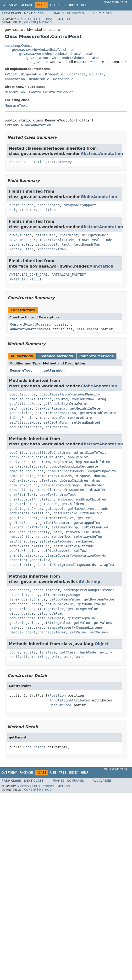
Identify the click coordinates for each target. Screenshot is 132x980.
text (66, 244)
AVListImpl (90, 582)
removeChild (20, 537)
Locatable (76, 74)
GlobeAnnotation (36, 125)
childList (69, 235)
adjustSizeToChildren (50, 453)
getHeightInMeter (86, 408)
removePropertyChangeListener (76, 627)
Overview (9, 5)
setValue (78, 632)
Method (64, 19)
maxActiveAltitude (57, 240)
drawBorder (94, 485)
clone (14, 652)
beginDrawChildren (93, 462)
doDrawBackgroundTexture (33, 480)
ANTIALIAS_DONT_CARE (28, 274)
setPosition (57, 427)
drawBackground (23, 485)
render (42, 537)
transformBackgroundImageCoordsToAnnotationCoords (58, 555)
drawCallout (20, 490)
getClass (68, 652)
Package (26, 5)
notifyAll (18, 657)
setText (81, 551)
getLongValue (21, 613)
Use (53, 5)
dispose (83, 476)
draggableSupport (80, 205)
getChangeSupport (25, 604)
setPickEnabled (23, 551)
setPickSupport (56, 551)
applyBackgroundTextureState (37, 457)
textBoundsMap (87, 244)
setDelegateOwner (56, 541)
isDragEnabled (22, 418)
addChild (17, 453)
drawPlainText (22, 495)
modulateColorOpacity (30, 532)
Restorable (63, 79)
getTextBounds (22, 523)
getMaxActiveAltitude (88, 509)
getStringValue (82, 618)
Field (36, 19)
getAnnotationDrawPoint (66, 404)
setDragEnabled (86, 422)
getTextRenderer (55, 523)
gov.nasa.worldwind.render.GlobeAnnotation (63, 58)
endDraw (65, 499)
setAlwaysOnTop (88, 537)
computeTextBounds (55, 476)
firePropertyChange (62, 595)
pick (58, 532)
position (47, 210)
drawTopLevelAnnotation (31, 499)
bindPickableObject (27, 466)
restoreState (80, 418)
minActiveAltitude (95, 240)
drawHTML (98, 490)
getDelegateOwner (25, 509)
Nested (23, 19)
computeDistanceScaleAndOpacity (70, 394)
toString (40, 657)
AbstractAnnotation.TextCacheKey (41, 162)
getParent (53, 370)
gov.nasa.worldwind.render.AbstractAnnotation (58, 54)
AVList (11, 74)
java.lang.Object (18, 46)
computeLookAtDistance (30, 399)
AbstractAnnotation (102, 154)
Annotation (15, 79)
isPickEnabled (95, 527)
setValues (99, 632)
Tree (63, 5)
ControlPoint (22, 324)
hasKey (15, 627)
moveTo (58, 418)
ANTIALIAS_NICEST (25, 279)
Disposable (31, 74)
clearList (18, 595)
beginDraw (63, 462)
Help (85, 5)
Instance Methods (56, 356)
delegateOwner (95, 235)
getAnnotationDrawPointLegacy (38, 408)
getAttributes (22, 504)
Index (74, 5)
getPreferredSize (58, 518)
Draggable (54, 74)
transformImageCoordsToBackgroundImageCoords (53, 565)
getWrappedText (88, 523)
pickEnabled (20, 244)
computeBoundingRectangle (74, 466)
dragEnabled (49, 205)
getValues (103, 623)
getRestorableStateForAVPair (37, 618)
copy (36, 595)
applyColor (78, 457)
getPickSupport (23, 518)
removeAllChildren (83, 532)
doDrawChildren (74, 480)
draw (96, 480)
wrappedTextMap (52, 249)
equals (30, 652)
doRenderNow (83, 399)
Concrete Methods (97, 356)
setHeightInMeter (25, 427)
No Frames (75, 13)
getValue (82, 623)
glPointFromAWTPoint (28, 527)
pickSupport (47, 244)
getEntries (19, 609)
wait (56, 657)
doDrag (62, 399)
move (44, 418)
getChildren (73, 504)
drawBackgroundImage (61, 485)
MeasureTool (16, 105)
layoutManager (22, 240)
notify (106, 652)
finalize (47, 652)
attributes (46, 235)
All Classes (102, 13)
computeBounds (22, 394)
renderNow (61, 537)
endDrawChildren (91, 499)
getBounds (49, 504)
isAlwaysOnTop (65, 527)
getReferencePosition (56, 413)
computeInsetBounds (66, 471)
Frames (58, 13)
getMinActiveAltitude (30, 513)
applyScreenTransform (30, 462)
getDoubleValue (60, 604)
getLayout (55, 509)
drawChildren (48, 490)
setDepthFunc (56, 422)
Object (102, 644)
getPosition (20, 413)
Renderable (39, 79)
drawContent (75, 490)
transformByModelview (30, 560)
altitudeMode (21, 205)
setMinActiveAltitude (74, 546)
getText (85, 518)
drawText (47, 495)
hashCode (88, 652)
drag (102, 399)
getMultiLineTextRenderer (78, 513)
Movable (96, 74)
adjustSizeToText (90, 453)
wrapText (108, 565)
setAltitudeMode (24, 422)
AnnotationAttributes (30, 329)
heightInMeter (22, 210)
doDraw (100, 476)
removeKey (34, 627)
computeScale (21, 476)
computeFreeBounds (26, 471)
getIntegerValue (49, 609)
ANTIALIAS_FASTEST (69, 274)
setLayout (85, 541)
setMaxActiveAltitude (30, 546)
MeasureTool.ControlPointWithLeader (39, 92)
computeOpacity (102, 471)
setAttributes (22, 541)
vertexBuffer (21, 249)
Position (44, 324)
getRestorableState (98, 413)
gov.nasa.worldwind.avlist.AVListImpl (43, 50)
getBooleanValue (65, 599)
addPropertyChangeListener (35, 590)
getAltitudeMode (24, 404)
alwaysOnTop (20, 235)
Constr (49, 19)
